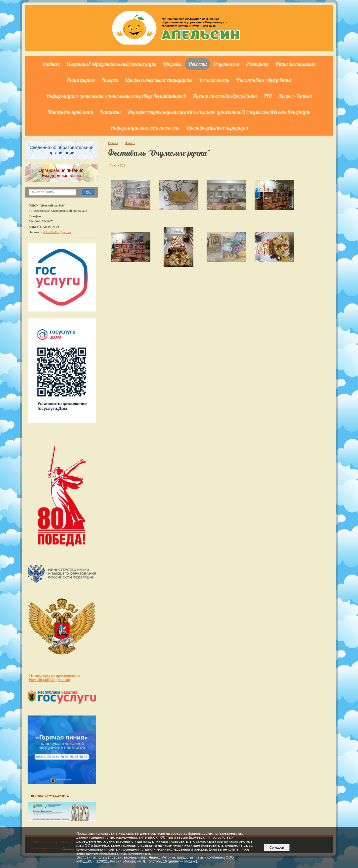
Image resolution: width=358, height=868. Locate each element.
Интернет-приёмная (71, 112)
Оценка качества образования (225, 96)
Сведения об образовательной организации (112, 64)
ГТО (268, 96)
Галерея (110, 80)
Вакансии (110, 112)
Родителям (226, 64)
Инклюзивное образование (264, 80)
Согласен (277, 847)
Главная (51, 64)
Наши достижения (295, 64)
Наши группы (81, 80)
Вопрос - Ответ (295, 96)
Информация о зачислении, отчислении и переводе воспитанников (116, 96)
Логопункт (257, 64)
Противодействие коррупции (217, 128)
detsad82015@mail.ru (57, 232)
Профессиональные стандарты (159, 80)
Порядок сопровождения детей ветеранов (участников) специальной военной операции (219, 112)
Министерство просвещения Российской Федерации (54, 678)
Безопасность (214, 80)
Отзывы (172, 64)
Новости (198, 64)
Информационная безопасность (145, 128)
